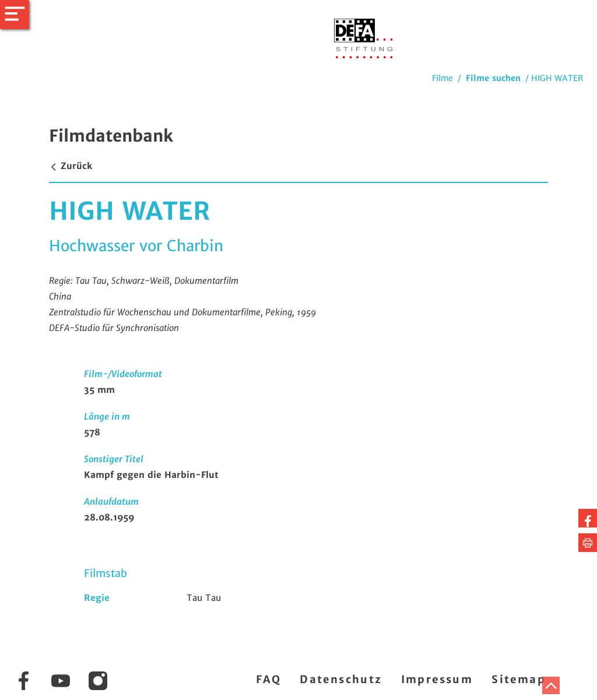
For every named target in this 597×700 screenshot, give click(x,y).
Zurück (71, 166)
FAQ (268, 679)
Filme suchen (493, 78)
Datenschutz (341, 679)
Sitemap (519, 679)
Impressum (437, 679)
